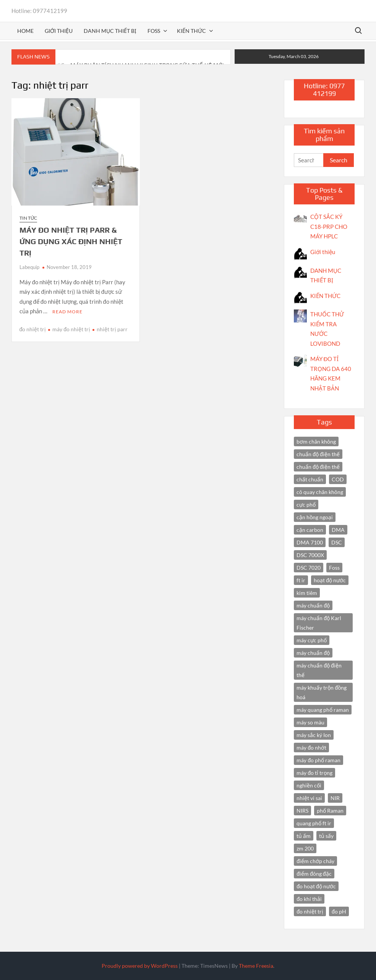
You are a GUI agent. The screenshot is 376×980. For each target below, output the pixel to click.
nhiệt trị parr (112, 329)
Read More (67, 312)
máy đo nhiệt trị (71, 329)
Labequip (29, 267)
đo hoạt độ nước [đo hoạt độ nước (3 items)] (316, 886)
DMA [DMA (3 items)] (338, 530)
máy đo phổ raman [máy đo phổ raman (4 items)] (318, 760)
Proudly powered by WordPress (140, 966)
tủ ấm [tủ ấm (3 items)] (304, 836)
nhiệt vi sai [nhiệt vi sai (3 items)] (309, 798)
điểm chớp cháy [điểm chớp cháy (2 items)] (315, 861)
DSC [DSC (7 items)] (337, 542)
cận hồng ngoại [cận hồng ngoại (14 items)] (315, 517)
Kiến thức (191, 31)
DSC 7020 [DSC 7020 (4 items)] (309, 568)
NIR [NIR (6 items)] (335, 798)
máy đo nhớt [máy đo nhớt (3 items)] (311, 748)
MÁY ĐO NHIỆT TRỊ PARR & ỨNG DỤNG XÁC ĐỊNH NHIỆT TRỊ (71, 241)
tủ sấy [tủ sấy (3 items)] (326, 836)
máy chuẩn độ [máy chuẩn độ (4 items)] (313, 653)
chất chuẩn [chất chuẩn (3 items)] (310, 479)
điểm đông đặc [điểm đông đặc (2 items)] (314, 874)
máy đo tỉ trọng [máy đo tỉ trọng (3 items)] (314, 773)
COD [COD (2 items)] (338, 479)
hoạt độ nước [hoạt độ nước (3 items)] (330, 580)
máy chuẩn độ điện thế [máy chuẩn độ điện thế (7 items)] (319, 670)
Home (25, 31)
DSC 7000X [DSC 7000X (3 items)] (310, 555)
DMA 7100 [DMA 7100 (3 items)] (310, 542)
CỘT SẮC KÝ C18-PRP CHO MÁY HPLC (329, 226)
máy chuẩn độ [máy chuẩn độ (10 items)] (313, 605)
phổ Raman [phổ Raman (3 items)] (330, 811)
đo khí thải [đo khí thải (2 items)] (309, 899)
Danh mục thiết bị (110, 31)
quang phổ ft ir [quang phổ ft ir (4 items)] (314, 823)
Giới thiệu (59, 31)
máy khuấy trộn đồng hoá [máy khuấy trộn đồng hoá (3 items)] (322, 692)
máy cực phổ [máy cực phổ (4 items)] (312, 640)
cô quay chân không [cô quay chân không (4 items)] (320, 492)
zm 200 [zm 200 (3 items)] (305, 848)
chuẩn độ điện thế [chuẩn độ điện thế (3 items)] (318, 467)
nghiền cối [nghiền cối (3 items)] (309, 785)
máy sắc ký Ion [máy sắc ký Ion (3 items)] (314, 735)
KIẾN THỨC (325, 296)
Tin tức (28, 218)
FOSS (154, 31)
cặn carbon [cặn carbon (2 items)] (310, 530)
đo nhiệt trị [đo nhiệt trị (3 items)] (310, 911)
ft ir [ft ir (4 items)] (301, 580)
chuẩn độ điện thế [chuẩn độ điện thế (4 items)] (318, 454)
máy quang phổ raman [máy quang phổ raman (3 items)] (323, 710)
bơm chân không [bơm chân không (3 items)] (316, 441)
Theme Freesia (256, 966)
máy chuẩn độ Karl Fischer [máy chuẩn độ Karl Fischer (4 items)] (319, 623)
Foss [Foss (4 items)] (334, 568)
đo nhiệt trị (33, 329)
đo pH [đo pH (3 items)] (339, 911)
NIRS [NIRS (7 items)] (302, 811)
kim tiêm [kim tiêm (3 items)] (307, 593)
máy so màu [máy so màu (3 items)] (310, 722)
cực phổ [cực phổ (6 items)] (306, 505)
